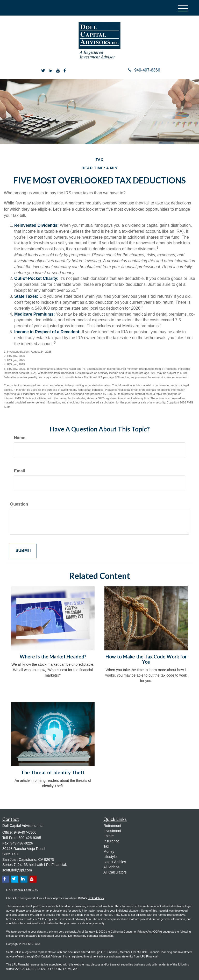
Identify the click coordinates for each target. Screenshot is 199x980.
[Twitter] (43, 71)
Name (20, 438)
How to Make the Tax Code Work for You (146, 659)
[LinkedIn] (51, 71)
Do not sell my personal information (90, 936)
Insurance (111, 841)
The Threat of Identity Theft (53, 772)
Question (19, 504)
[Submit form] (23, 551)
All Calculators (115, 872)
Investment (112, 831)
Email (20, 471)
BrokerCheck (96, 898)
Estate (109, 836)
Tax (106, 846)
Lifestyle (110, 857)
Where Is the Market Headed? (53, 657)
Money (109, 851)
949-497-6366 (144, 70)
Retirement (112, 826)
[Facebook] (65, 71)
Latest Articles (115, 862)
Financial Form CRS (25, 890)
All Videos (111, 867)
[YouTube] (58, 71)
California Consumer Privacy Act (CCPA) (136, 932)
